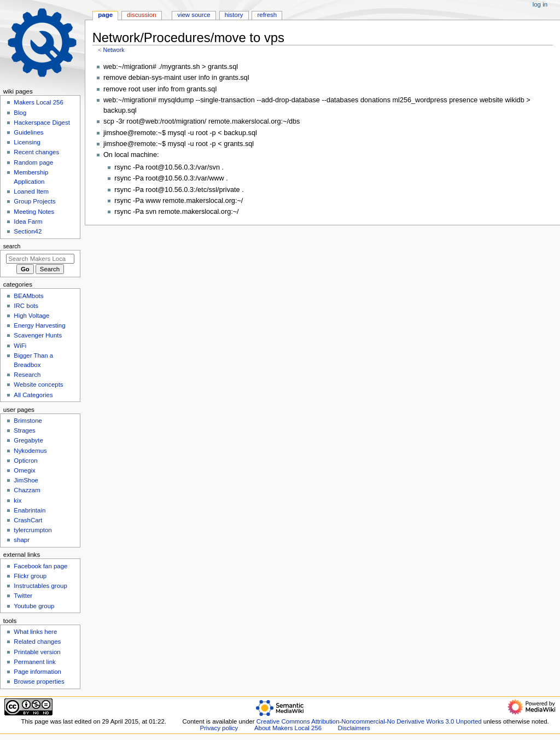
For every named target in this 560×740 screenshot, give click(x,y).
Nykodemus (30, 451)
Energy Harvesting (39, 325)
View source (194, 15)
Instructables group (40, 586)
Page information (37, 672)
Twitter (23, 596)
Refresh (267, 15)
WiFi (20, 346)
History (234, 15)
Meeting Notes (34, 212)
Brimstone (28, 421)
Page (105, 15)
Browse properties (39, 681)
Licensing (27, 142)
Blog (20, 113)
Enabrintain (30, 510)
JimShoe (26, 480)
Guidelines (28, 132)
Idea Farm (28, 222)
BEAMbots (28, 296)
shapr (22, 540)
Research (27, 375)
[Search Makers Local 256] (40, 259)
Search (12, 246)
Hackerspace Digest (42, 123)
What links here (35, 632)
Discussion (141, 15)
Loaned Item (31, 191)
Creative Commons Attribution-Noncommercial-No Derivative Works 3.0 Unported (369, 721)
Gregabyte (28, 440)
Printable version (37, 652)
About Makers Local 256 (288, 728)
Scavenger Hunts (38, 335)
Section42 (28, 231)
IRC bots (26, 306)
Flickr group (30, 576)
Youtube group (34, 606)
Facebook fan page (40, 566)
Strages (24, 430)
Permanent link (34, 662)
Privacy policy (219, 728)
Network (113, 50)
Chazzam (27, 490)
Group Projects (34, 201)
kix (17, 500)
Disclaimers (354, 728)
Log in (540, 4)
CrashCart (28, 520)
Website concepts (38, 384)
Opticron (25, 461)
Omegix (24, 470)
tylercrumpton (33, 530)
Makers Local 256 (38, 102)
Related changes (37, 642)
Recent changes (36, 152)
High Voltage (31, 316)
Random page (33, 162)
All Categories (33, 395)
